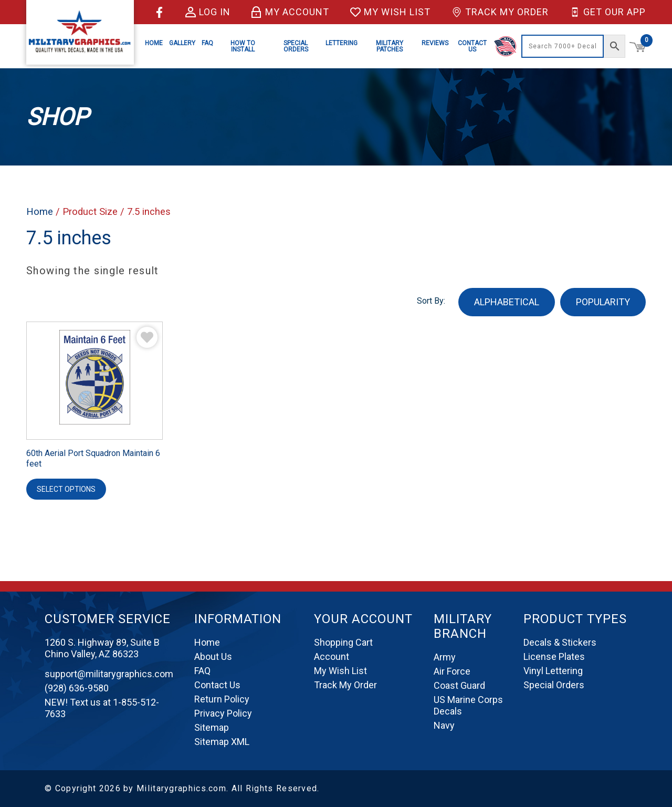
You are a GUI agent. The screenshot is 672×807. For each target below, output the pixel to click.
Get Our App (608, 12)
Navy (444, 725)
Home (154, 43)
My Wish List (390, 12)
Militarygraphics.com (181, 788)
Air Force (452, 671)
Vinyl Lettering (553, 671)
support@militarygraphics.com (109, 674)
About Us (213, 656)
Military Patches (390, 46)
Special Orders (296, 46)
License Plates (554, 656)
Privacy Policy (223, 713)
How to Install (243, 46)
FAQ (207, 43)
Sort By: (431, 301)
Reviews (435, 43)
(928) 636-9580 (77, 688)
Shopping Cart (343, 642)
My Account (290, 12)
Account (332, 656)
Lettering (342, 43)
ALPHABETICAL (507, 302)
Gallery (182, 43)
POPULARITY (603, 302)
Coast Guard (459, 685)
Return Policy (222, 699)
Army (445, 657)
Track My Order (500, 12)
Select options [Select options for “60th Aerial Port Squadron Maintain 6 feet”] (66, 489)
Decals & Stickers (560, 642)
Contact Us (472, 46)
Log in (208, 12)
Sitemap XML (222, 742)
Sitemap (212, 727)
